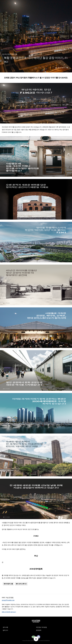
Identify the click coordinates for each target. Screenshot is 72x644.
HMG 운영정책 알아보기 (9, 612)
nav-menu (36, 639)
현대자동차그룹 (63, 68)
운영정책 (39, 630)
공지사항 (5, 627)
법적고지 (5, 630)
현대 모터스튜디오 (21, 584)
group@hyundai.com (8, 600)
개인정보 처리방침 (41, 627)
